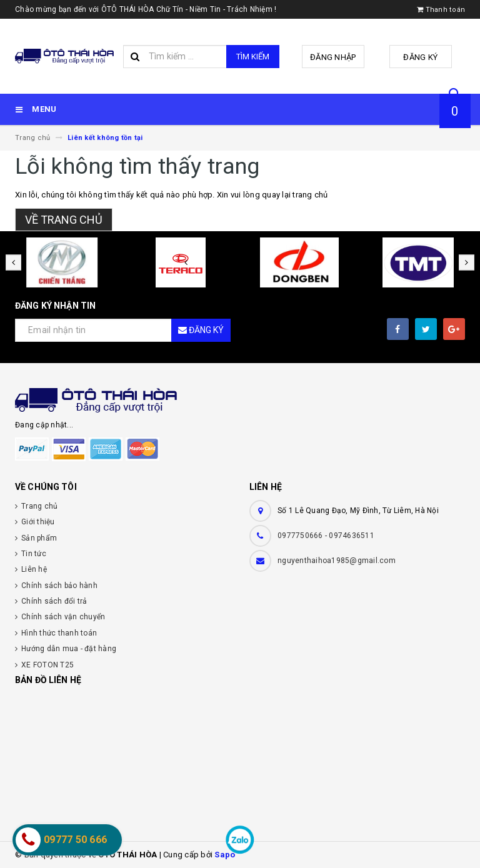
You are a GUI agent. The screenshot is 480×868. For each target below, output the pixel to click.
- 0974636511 (350, 536)
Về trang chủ (64, 220)
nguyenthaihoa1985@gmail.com (337, 561)
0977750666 (301, 536)
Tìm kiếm (253, 57)
